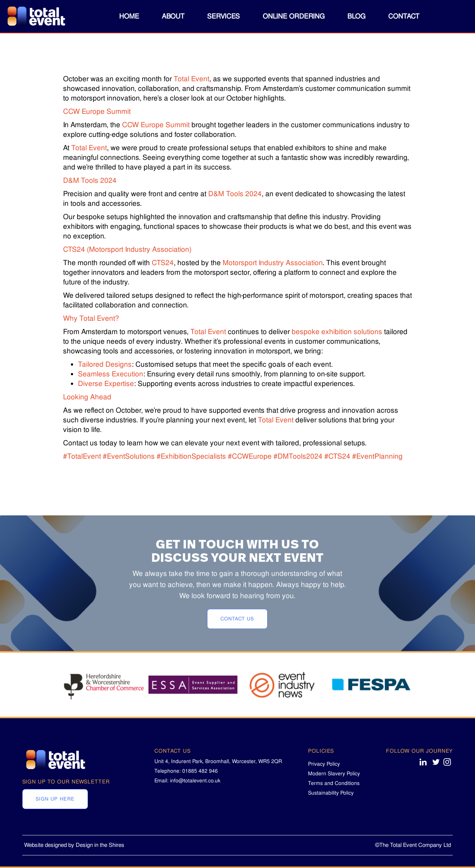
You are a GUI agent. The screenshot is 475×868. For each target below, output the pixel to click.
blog (356, 16)
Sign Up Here (55, 820)
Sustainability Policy (331, 793)
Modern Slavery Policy (334, 773)
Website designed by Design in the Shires (74, 845)
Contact (404, 16)
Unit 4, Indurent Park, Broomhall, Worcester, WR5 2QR (218, 761)
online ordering (294, 16)
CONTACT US (238, 648)
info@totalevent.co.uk (195, 780)
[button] (173, 16)
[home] (35, 17)
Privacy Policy (324, 764)
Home (129, 16)
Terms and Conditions (334, 783)
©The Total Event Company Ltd (413, 845)
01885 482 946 (200, 771)
